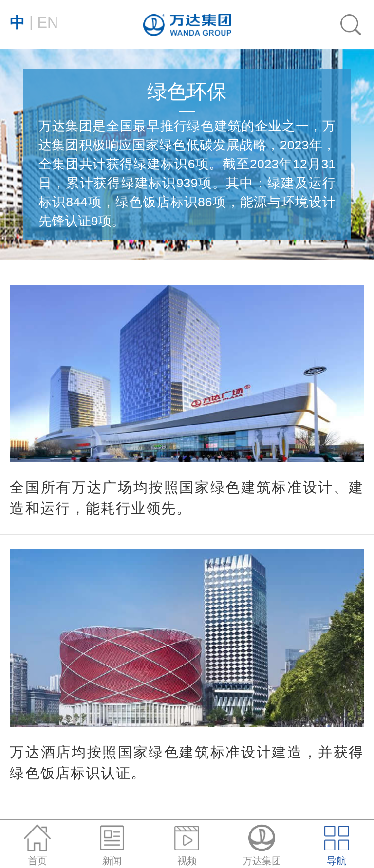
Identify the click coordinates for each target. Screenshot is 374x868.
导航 (337, 845)
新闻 (112, 845)
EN (34, 22)
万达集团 (262, 845)
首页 (37, 845)
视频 (187, 845)
